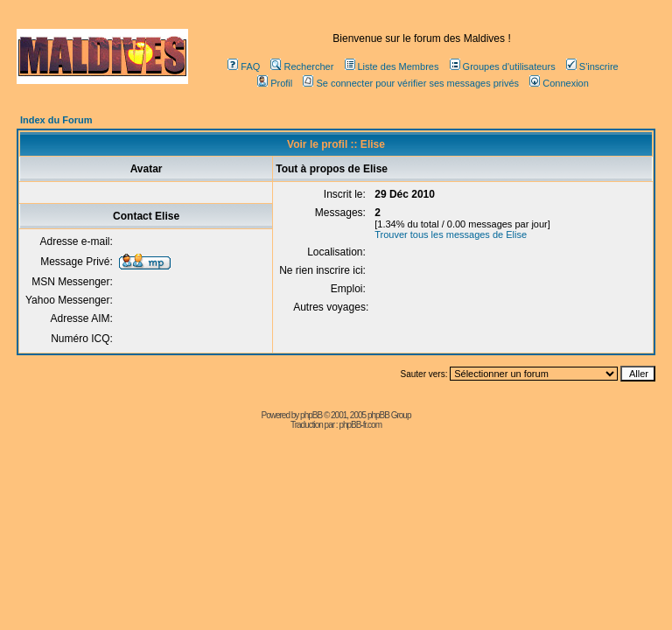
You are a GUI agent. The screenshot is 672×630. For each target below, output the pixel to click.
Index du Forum (56, 120)
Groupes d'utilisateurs (503, 66)
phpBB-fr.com (360, 425)
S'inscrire (592, 66)
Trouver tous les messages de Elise (451, 234)
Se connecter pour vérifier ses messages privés (411, 83)
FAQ (244, 66)
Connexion (559, 83)
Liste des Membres (392, 66)
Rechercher (302, 66)
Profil (275, 83)
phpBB (311, 415)
